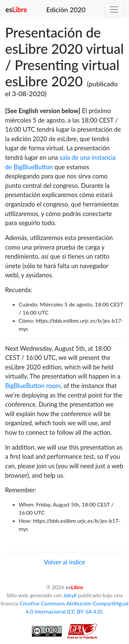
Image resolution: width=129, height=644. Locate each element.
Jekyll (70, 595)
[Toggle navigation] (114, 9)
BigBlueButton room (33, 386)
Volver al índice (64, 562)
